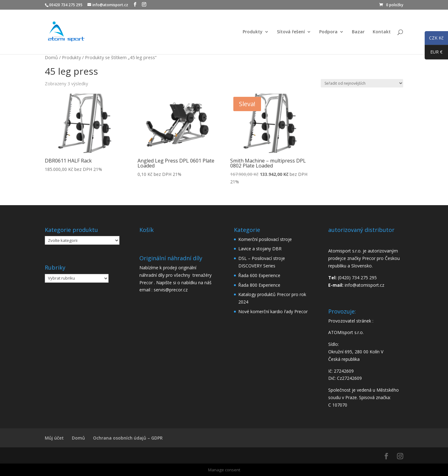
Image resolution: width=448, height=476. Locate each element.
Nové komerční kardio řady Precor (273, 311)
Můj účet (54, 438)
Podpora (328, 32)
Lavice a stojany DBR (260, 249)
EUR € (434, 53)
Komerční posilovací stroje (265, 239)
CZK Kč (434, 39)
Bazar (358, 32)
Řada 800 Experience (259, 285)
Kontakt (382, 32)
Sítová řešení (291, 32)
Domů (51, 57)
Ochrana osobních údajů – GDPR (128, 438)
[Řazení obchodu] (362, 83)
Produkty (253, 32)
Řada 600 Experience (259, 275)
